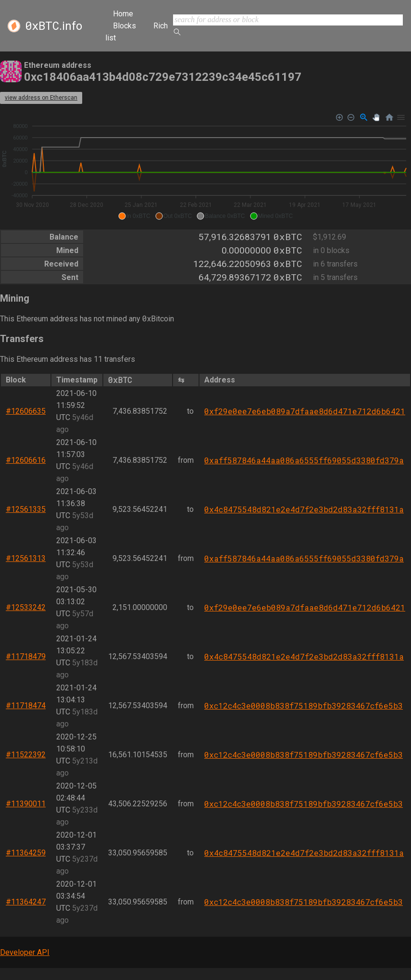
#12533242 (26, 607)
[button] (134, 216)
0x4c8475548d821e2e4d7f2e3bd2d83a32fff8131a (304, 509)
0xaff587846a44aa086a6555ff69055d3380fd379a (304, 460)
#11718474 (26, 706)
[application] (205, 167)
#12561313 (26, 558)
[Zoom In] (340, 118)
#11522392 (26, 755)
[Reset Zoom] (389, 117)
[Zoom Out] (351, 118)
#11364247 (26, 902)
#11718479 (26, 656)
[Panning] (376, 118)
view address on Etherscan (41, 98)
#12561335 (26, 509)
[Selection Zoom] (364, 117)
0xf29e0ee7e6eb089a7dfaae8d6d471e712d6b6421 (305, 411)
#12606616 (26, 460)
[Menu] (401, 117)
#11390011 (26, 804)
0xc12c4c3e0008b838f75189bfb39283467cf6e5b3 (304, 706)
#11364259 (26, 853)
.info (54, 26)
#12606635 (26, 411)
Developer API (25, 952)
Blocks (125, 26)
